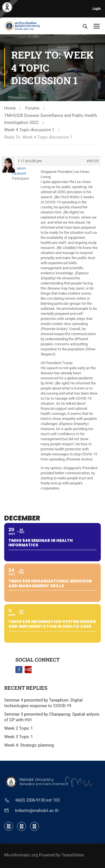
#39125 (93, 161)
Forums (32, 108)
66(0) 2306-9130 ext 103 (38, 800)
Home (10, 108)
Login (97, 9)
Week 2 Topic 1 (18, 728)
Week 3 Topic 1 (18, 737)
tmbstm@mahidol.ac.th (37, 811)
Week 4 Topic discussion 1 (29, 130)
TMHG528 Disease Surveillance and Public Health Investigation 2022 (51, 119)
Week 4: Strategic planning (29, 745)
